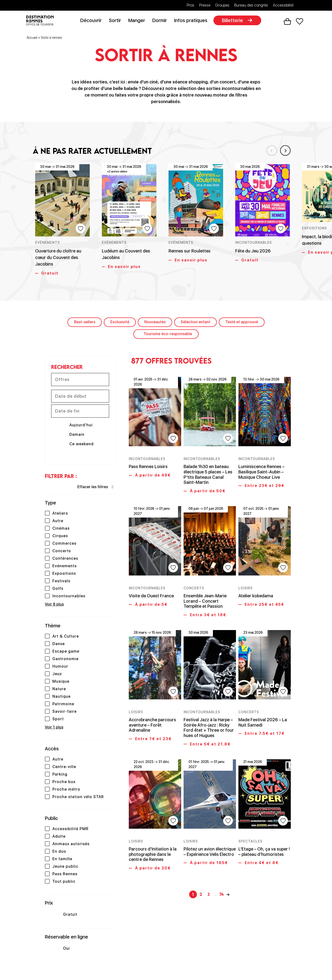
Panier (287, 22)
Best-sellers (85, 323)
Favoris (299, 22)
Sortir (117, 21)
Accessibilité (283, 5)
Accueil (32, 39)
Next (284, 149)
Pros (190, 5)
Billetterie (234, 21)
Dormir (162, 21)
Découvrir (93, 21)
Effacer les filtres (93, 488)
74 (222, 869)
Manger (139, 21)
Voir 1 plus (54, 728)
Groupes (222, 5)
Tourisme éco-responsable (168, 335)
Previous (268, 149)
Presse (205, 5)
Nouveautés (155, 323)
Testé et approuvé (242, 323)
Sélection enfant (195, 323)
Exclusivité (120, 323)
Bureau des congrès (251, 5)
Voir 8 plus (54, 605)
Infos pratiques (193, 21)
